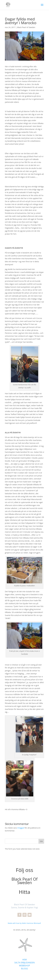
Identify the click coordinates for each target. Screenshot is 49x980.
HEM (24, 960)
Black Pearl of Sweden (26, 27)
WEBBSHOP (25, 966)
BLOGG (24, 969)
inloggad (21, 828)
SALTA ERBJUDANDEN (24, 963)
